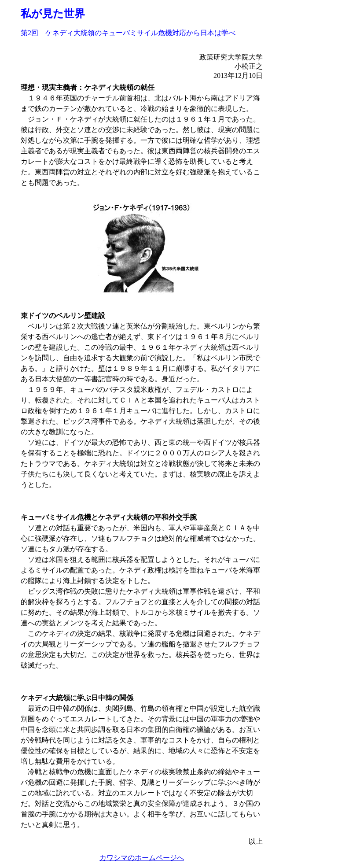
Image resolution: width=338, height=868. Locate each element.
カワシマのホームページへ (142, 858)
